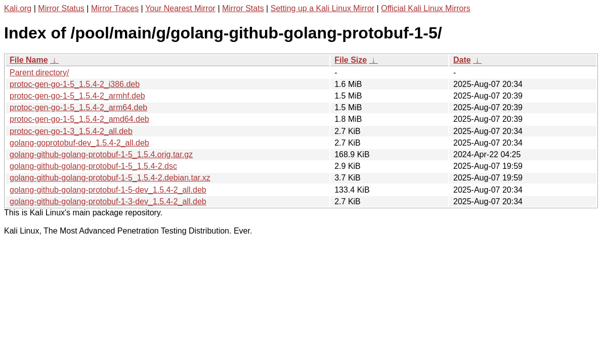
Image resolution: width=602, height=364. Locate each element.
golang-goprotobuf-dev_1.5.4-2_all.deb (79, 143)
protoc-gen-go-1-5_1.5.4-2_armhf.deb (77, 96)
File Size (351, 60)
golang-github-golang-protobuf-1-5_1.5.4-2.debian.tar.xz (110, 178)
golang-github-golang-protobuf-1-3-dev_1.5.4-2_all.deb (108, 201)
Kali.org (18, 8)
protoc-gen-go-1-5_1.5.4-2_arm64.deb (78, 107)
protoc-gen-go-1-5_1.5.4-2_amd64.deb (79, 119)
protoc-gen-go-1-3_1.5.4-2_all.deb (71, 131)
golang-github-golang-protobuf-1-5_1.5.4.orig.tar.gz (101, 154)
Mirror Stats (243, 8)
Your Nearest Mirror (180, 8)
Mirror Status (61, 8)
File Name (29, 60)
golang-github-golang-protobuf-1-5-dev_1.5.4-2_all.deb (108, 190)
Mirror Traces (115, 8)
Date (462, 60)
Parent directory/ (39, 73)
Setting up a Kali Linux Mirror (322, 8)
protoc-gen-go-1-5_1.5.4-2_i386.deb (75, 84)
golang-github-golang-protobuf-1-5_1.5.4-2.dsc (93, 166)
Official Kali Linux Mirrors (426, 8)
